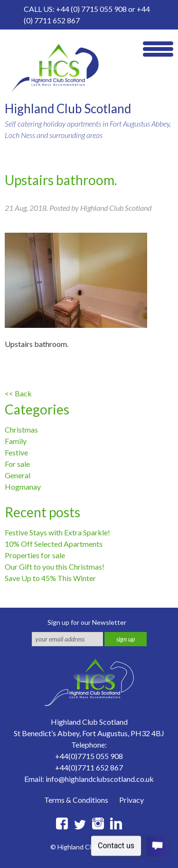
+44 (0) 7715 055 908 (91, 9)
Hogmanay (23, 487)
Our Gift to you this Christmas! (55, 567)
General (18, 475)
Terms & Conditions (76, 800)
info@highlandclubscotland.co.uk (100, 779)
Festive (16, 452)
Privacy (131, 800)
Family (16, 441)
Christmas (21, 429)
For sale (17, 464)
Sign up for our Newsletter (87, 622)
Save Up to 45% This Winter (50, 578)
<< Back (18, 393)
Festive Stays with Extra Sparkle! (57, 532)
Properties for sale (35, 555)
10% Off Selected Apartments (54, 544)
